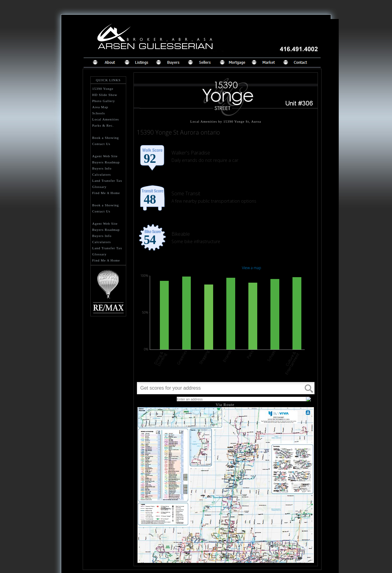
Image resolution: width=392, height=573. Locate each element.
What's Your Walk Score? (155, 399)
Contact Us (101, 144)
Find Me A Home (106, 193)
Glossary (99, 187)
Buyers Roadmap (106, 162)
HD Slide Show (105, 95)
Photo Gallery (104, 101)
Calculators (102, 174)
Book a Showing (106, 138)
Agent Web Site (105, 156)
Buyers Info (102, 168)
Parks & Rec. (103, 125)
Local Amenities (106, 119)
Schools (99, 113)
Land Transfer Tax (107, 181)
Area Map (100, 107)
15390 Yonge (103, 89)
